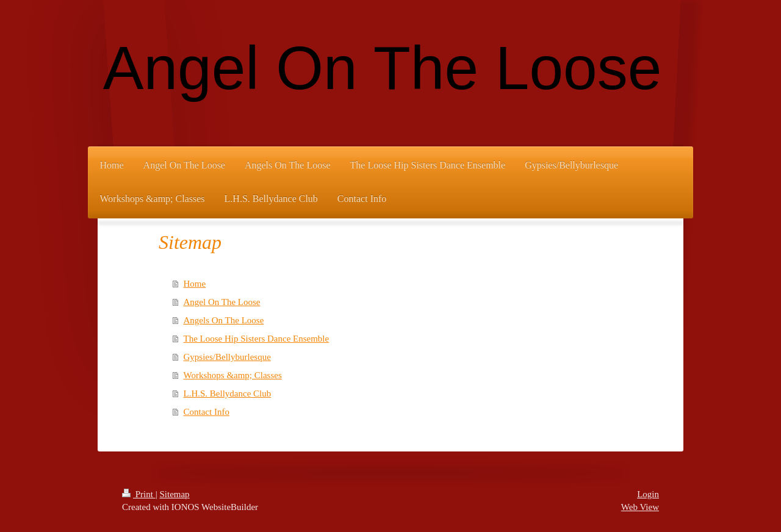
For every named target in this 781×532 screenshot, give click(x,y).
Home (195, 284)
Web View (640, 507)
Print (139, 494)
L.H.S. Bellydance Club (228, 394)
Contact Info (207, 412)
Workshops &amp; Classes (233, 375)
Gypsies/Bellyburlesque (227, 357)
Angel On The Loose (222, 302)
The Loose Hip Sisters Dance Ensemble (257, 339)
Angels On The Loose (224, 320)
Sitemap (174, 494)
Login (648, 494)
